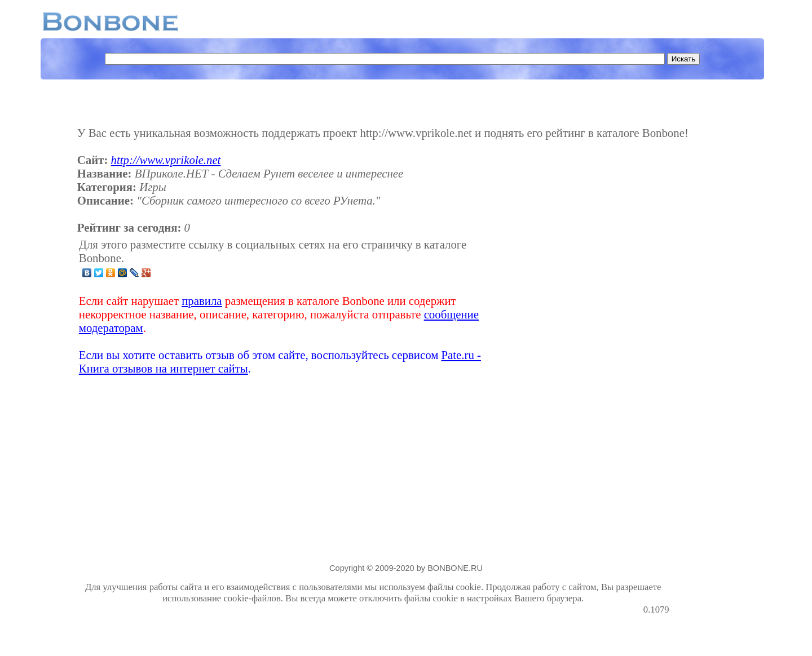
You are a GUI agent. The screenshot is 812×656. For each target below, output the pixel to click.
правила (202, 301)
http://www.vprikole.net (166, 160)
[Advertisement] (580, 307)
